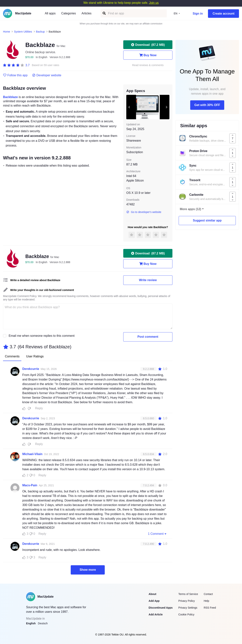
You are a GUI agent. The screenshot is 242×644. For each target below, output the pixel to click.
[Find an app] (104, 13)
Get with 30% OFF (207, 105)
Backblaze (10, 97)
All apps (50, 13)
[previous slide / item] (129, 107)
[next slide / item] (167, 107)
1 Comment (157, 534)
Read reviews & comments (148, 65)
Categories (69, 13)
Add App (154, 601)
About (152, 594)
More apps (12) (190, 209)
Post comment (148, 337)
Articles (86, 13)
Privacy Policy (187, 601)
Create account (223, 14)
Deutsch (43, 623)
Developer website (47, 75)
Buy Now (148, 55)
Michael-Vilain (32, 454)
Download (148, 45)
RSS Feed (210, 608)
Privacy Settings (188, 608)
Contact (208, 594)
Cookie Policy (186, 614)
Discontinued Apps (161, 608)
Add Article (156, 614)
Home (7, 32)
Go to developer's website (144, 212)
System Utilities (23, 32)
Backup (40, 32)
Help (206, 601)
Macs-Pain (30, 485)
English (31, 623)
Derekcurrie (31, 369)
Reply (39, 408)
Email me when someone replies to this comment (42, 336)
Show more (88, 570)
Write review (148, 280)
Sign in (198, 14)
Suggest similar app (207, 220)
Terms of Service (188, 594)
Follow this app (15, 75)
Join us (154, 3)
